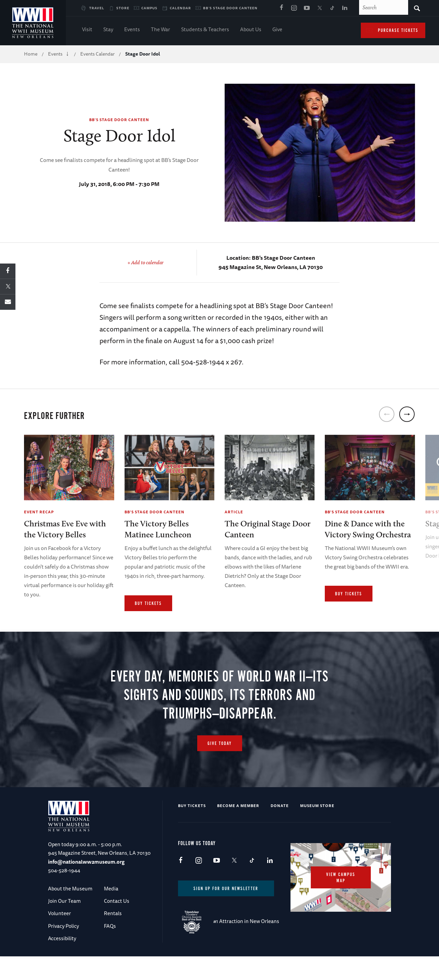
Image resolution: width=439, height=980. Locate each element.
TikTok (332, 8)
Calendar (180, 8)
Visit (87, 30)
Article (234, 512)
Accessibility (62, 961)
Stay (108, 30)
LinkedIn (345, 8)
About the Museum (70, 911)
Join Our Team (64, 924)
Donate (280, 828)
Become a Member (238, 828)
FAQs (110, 949)
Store (123, 8)
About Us (251, 30)
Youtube (307, 8)
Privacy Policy (63, 949)
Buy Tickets (148, 604)
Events (132, 30)
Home (31, 54)
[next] (407, 414)
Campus (149, 8)
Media (111, 911)
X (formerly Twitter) (319, 8)
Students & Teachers (205, 30)
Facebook (281, 8)
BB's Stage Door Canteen (230, 8)
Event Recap (39, 512)
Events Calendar (97, 54)
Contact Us (117, 924)
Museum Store (317, 828)
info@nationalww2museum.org (86, 884)
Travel (97, 8)
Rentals (113, 936)
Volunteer (60, 936)
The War (161, 30)
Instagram (294, 8)
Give (277, 30)
